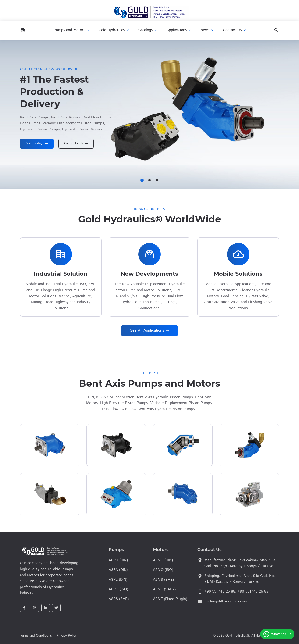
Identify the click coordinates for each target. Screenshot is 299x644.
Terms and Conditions (36, 636)
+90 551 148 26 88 (220, 592)
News (207, 30)
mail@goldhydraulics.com (226, 601)
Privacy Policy (66, 636)
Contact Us (235, 30)
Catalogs (148, 30)
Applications (179, 30)
